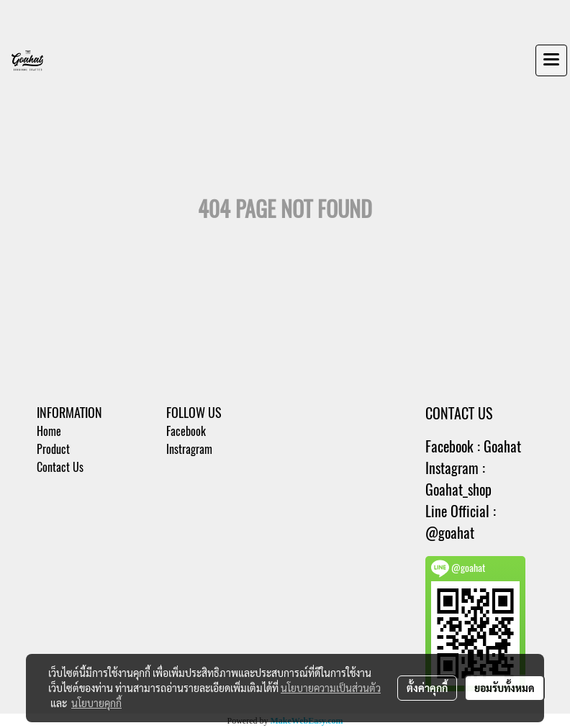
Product (53, 449)
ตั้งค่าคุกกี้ (427, 688)
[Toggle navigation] (551, 60)
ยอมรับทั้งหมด (505, 688)
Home (49, 431)
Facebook (186, 431)
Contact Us (60, 467)
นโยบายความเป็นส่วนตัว (331, 688)
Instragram (189, 449)
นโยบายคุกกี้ (96, 703)
